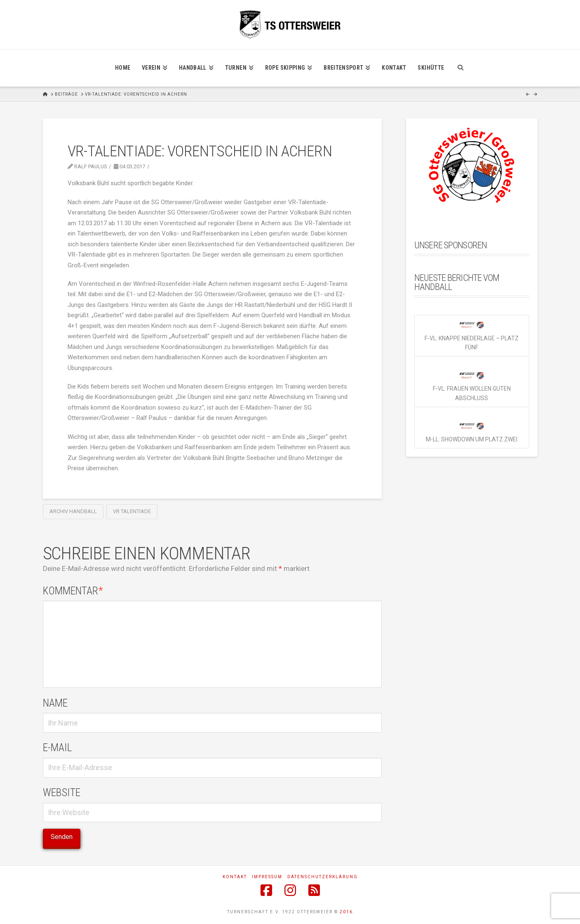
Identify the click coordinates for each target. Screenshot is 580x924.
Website (62, 792)
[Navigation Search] (460, 68)
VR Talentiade (132, 511)
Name (55, 703)
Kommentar (73, 591)
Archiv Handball (73, 511)
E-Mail (57, 747)
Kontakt (235, 877)
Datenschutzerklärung (323, 877)
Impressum (267, 877)
